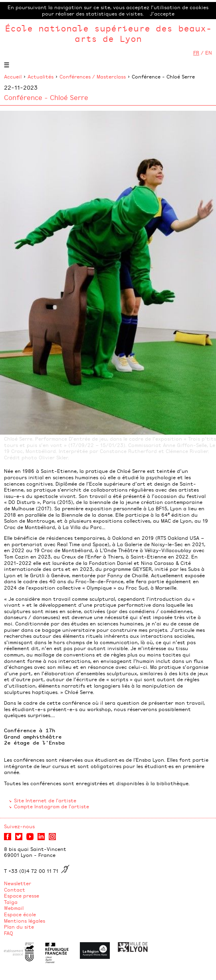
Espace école (20, 914)
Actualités (41, 76)
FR (196, 53)
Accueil (13, 76)
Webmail (14, 908)
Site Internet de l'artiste (45, 800)
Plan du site (19, 927)
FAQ (9, 933)
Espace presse (22, 896)
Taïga (11, 902)
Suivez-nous (19, 826)
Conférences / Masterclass (93, 76)
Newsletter (18, 883)
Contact (15, 890)
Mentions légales (25, 921)
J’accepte (162, 14)
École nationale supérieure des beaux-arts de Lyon (108, 33)
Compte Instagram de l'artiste (52, 806)
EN (209, 53)
